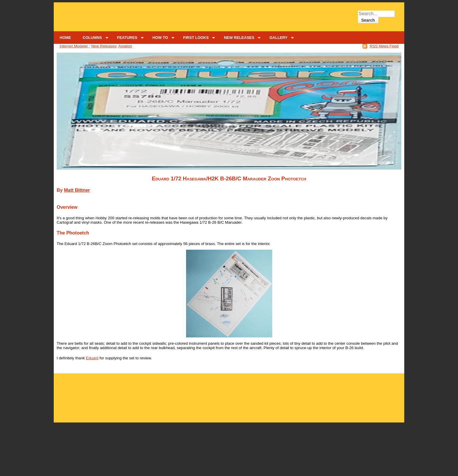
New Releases (104, 46)
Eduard (92, 358)
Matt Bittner (77, 190)
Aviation (125, 46)
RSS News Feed (384, 46)
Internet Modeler (74, 46)
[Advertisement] (229, 395)
